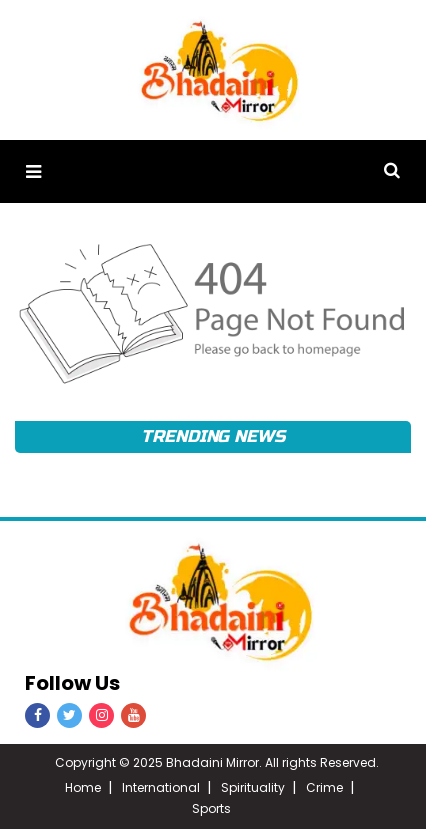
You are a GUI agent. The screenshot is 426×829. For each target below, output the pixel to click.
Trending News (213, 436)
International (161, 787)
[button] (33, 171)
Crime (324, 787)
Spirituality (253, 787)
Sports (211, 808)
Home (83, 787)
